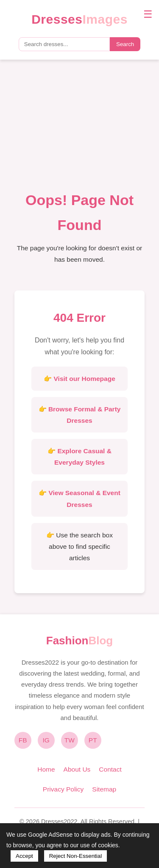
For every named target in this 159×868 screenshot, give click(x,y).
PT (93, 740)
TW (70, 740)
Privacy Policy (63, 789)
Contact (110, 769)
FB (23, 740)
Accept (24, 856)
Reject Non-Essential (75, 856)
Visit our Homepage (85, 379)
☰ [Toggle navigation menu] (148, 14)
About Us (77, 769)
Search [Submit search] (125, 44)
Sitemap (104, 789)
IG (46, 740)
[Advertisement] (79, 130)
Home (46, 769)
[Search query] (64, 44)
